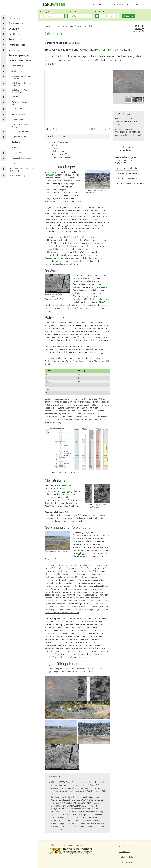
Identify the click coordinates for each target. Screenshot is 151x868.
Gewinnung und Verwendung (64, 154)
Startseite (48, 26)
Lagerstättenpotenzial (61, 157)
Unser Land (15, 18)
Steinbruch (49, 586)
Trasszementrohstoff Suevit (20, 126)
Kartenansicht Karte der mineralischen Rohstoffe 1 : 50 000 (128, 121)
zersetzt (65, 225)
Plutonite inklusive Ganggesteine (19, 103)
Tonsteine (100, 601)
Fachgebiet (76, 12)
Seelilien (80, 308)
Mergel (67, 199)
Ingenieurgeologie (19, 50)
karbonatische (85, 571)
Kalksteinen (50, 201)
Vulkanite (15, 97)
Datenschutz (124, 852)
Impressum (124, 846)
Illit (85, 346)
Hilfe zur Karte (51, 129)
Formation (107, 50)
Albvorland (74, 43)
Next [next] (142, 100)
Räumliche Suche (106, 12)
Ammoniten (51, 308)
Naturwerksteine (18, 114)
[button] (84, 16)
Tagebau (80, 553)
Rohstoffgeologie (19, 55)
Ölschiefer (16, 142)
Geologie (14, 29)
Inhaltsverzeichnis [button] (57, 136)
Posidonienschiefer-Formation (130, 184)
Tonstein (101, 325)
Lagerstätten (79, 541)
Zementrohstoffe (19, 119)
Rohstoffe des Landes (20, 61)
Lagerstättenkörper (60, 142)
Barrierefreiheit (125, 862)
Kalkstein (133, 168)
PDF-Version (137, 31)
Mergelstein (133, 173)
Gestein (55, 145)
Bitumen (62, 405)
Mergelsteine (80, 598)
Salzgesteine (17, 153)
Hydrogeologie (17, 45)
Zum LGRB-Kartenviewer (98, 129)
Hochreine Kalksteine (20, 131)
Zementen (73, 645)
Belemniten (71, 308)
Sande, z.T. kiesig (19, 71)
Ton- (61, 199)
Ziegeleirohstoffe (19, 137)
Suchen (134, 16)
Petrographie (57, 148)
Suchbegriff (49, 12)
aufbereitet (50, 633)
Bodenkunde (16, 23)
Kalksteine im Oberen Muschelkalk (20, 91)
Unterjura (127, 50)
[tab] (77, 136)
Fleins (102, 302)
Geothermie (15, 34)
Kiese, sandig (17, 66)
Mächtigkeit (72, 246)
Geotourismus (17, 39)
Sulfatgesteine (18, 147)
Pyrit (47, 305)
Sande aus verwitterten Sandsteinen (21, 78)
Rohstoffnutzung (18, 176)
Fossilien (121, 178)
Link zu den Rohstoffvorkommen (129, 148)
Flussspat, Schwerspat (21, 158)
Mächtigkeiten (58, 151)
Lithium (15, 163)
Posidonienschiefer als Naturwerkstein (62, 613)
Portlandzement (52, 258)
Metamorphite (17, 109)
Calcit (101, 352)
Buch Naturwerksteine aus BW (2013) (22, 170)
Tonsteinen (100, 287)
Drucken (138, 29)
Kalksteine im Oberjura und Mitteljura (21, 84)
